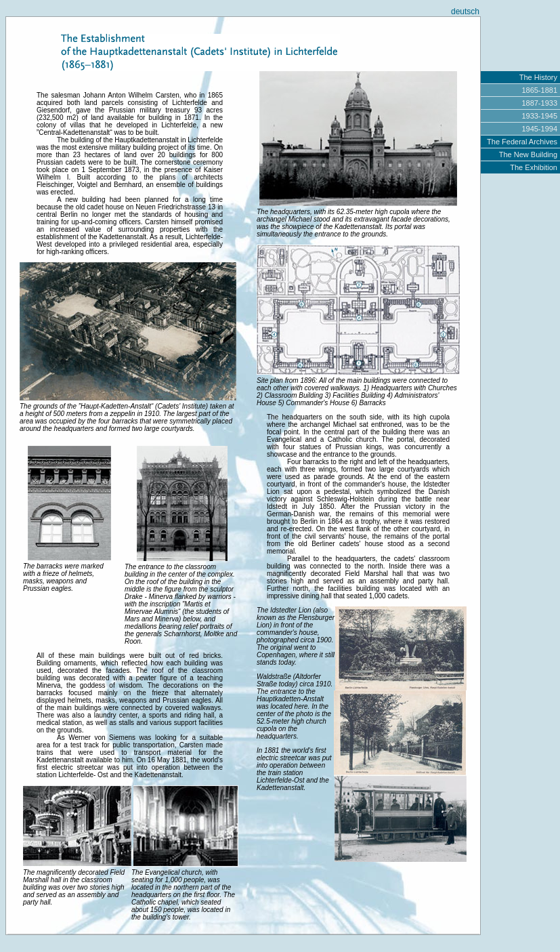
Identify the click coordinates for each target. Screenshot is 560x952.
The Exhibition (534, 167)
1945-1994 (539, 129)
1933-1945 (539, 116)
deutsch (465, 12)
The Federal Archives (522, 142)
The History (538, 77)
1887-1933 (539, 103)
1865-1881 (539, 90)
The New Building (528, 154)
